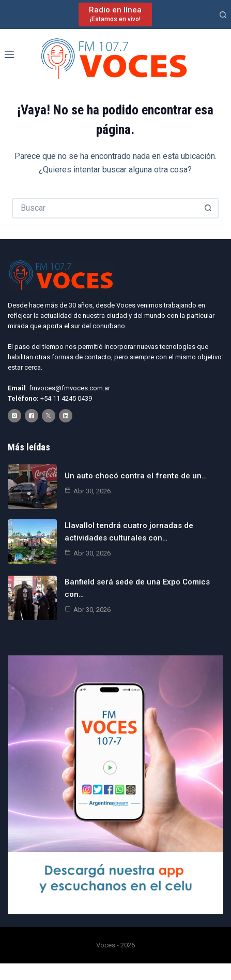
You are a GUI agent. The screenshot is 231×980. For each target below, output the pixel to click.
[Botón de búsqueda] (208, 208)
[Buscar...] (105, 208)
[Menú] (9, 54)
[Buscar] (223, 15)
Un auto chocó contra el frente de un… (136, 476)
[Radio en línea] (115, 14)
